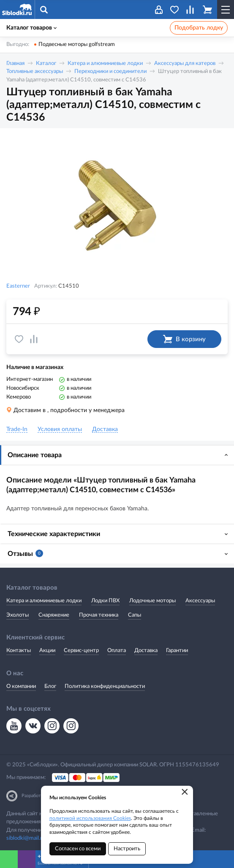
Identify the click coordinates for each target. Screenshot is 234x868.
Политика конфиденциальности (105, 686)
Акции (47, 651)
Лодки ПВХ (105, 601)
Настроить (127, 849)
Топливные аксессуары (35, 71)
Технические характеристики (54, 534)
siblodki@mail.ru (26, 838)
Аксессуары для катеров (185, 63)
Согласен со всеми (78, 849)
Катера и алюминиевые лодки (105, 63)
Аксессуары (200, 601)
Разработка (34, 796)
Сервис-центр (81, 651)
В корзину (184, 339)
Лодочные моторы (152, 601)
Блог (50, 686)
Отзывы (25, 553)
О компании (21, 686)
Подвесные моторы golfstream (77, 44)
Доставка (146, 651)
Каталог (46, 63)
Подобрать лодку (199, 28)
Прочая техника (99, 615)
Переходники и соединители (110, 71)
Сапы (135, 615)
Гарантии (177, 651)
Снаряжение (54, 615)
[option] (117, 206)
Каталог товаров (31, 28)
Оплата (117, 651)
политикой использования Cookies (90, 818)
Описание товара (35, 455)
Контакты (19, 651)
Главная (15, 63)
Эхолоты (18, 615)
